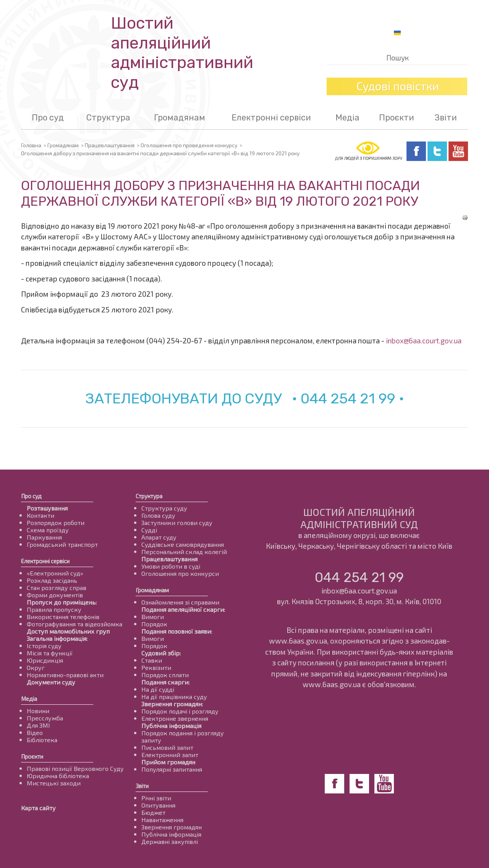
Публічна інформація (171, 726)
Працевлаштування (110, 145)
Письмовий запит (167, 747)
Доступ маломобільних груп (68, 631)
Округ (36, 667)
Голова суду (158, 515)
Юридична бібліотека (58, 776)
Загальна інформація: (57, 638)
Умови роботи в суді (171, 566)
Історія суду (44, 646)
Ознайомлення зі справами (180, 602)
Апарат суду (159, 537)
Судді (149, 530)
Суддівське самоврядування (183, 544)
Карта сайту (38, 808)
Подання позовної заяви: (177, 631)
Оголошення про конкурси (180, 573)
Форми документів (55, 595)
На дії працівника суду (174, 697)
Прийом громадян (168, 762)
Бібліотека (42, 740)
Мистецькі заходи (54, 783)
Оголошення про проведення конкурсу (189, 145)
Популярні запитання (172, 769)
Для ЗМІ (38, 725)
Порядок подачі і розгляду (180, 711)
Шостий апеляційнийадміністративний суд (182, 53)
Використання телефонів (63, 617)
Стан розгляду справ (57, 588)
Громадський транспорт (62, 544)
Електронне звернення (175, 718)
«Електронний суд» (55, 573)
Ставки (152, 660)
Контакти (40, 515)
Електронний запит (170, 755)
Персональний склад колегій (184, 552)
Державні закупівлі (170, 841)
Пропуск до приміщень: (62, 602)
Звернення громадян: (172, 704)
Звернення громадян (172, 827)
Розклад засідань (52, 580)
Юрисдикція (45, 660)
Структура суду (164, 508)
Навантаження (162, 820)
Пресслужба (45, 718)
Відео (35, 732)
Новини (38, 711)
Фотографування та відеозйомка (74, 624)
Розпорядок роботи (56, 523)
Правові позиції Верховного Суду (75, 768)
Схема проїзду (48, 530)
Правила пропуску (54, 609)
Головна (31, 145)
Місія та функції (50, 653)
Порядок (154, 624)
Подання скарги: (165, 682)
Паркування (44, 537)
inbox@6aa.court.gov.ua (424, 341)
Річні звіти (156, 798)
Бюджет (153, 812)
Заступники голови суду (177, 523)
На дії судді (158, 689)
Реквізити (156, 667)
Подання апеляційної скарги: (183, 609)
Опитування (158, 805)
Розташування (47, 508)
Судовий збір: (161, 653)
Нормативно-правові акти (65, 675)
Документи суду (51, 682)
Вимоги (153, 617)
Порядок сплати (165, 675)
